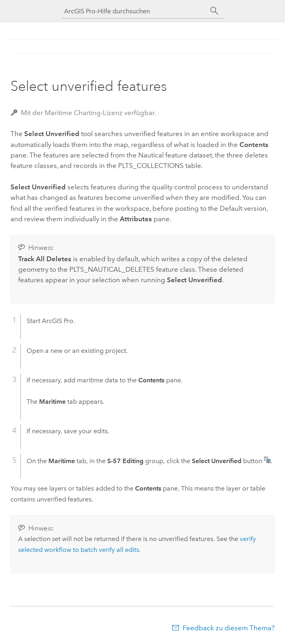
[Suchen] (214, 11)
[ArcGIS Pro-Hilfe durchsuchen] (135, 11)
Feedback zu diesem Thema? (229, 628)
